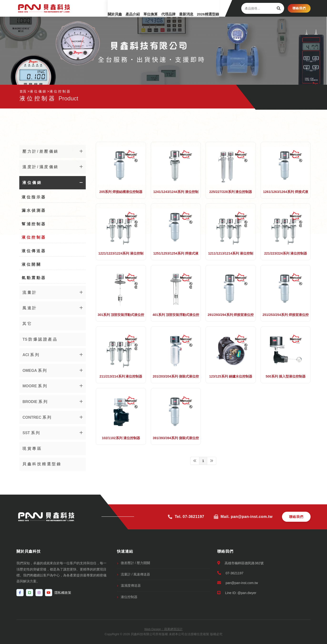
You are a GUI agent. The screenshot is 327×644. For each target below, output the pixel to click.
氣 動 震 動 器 (33, 278)
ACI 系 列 (30, 355)
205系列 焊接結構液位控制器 (121, 192)
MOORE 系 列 (34, 386)
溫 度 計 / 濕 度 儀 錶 (40, 167)
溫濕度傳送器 (131, 585)
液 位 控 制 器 (33, 237)
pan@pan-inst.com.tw (238, 583)
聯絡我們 (299, 8)
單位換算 (136, 8)
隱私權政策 (63, 593)
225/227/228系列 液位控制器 (231, 192)
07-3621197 (230, 573)
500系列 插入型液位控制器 (285, 376)
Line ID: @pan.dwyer (237, 593)
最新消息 (179, 8)
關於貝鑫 (93, 8)
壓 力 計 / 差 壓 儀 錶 (40, 151)
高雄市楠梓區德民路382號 (240, 563)
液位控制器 (129, 597)
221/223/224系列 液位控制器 (286, 253)
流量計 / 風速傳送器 (136, 574)
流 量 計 (29, 293)
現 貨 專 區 (32, 449)
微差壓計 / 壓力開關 (136, 563)
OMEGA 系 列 (34, 371)
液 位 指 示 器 (33, 197)
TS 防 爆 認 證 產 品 (39, 339)
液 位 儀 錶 (32, 183)
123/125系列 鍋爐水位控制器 (231, 376)
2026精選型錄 (204, 8)
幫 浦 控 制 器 (33, 224)
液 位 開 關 (31, 264)
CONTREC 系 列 (37, 417)
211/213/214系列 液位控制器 (121, 376)
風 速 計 (29, 308)
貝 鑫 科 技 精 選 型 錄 (41, 464)
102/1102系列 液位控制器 (121, 438)
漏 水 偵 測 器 (33, 210)
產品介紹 (115, 8)
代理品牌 (157, 8)
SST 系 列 (31, 433)
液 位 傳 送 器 (33, 251)
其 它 (27, 324)
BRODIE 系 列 (35, 402)
